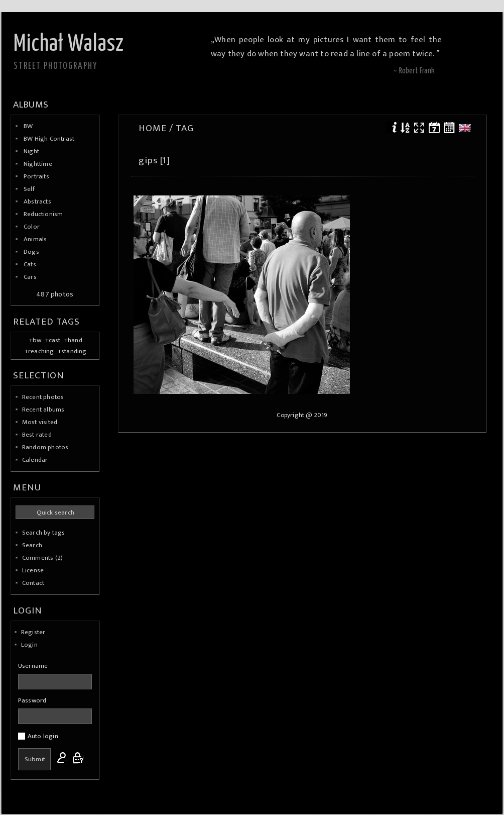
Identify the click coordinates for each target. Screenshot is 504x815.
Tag (185, 128)
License (33, 570)
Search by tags (44, 533)
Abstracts (37, 201)
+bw (35, 340)
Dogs (31, 252)
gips (148, 160)
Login (29, 645)
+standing (72, 351)
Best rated (37, 435)
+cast (53, 340)
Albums (31, 105)
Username (33, 666)
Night (31, 151)
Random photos (45, 447)
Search (32, 545)
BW (28, 126)
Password (32, 700)
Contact (33, 583)
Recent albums (43, 410)
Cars (30, 277)
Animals (35, 239)
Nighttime (38, 164)
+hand (73, 340)
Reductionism (43, 214)
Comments (38, 558)
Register (33, 632)
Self (29, 189)
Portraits (36, 176)
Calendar (35, 460)
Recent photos (43, 397)
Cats (30, 264)
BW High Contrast (49, 139)
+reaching (39, 351)
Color (32, 227)
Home (153, 128)
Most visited (40, 422)
